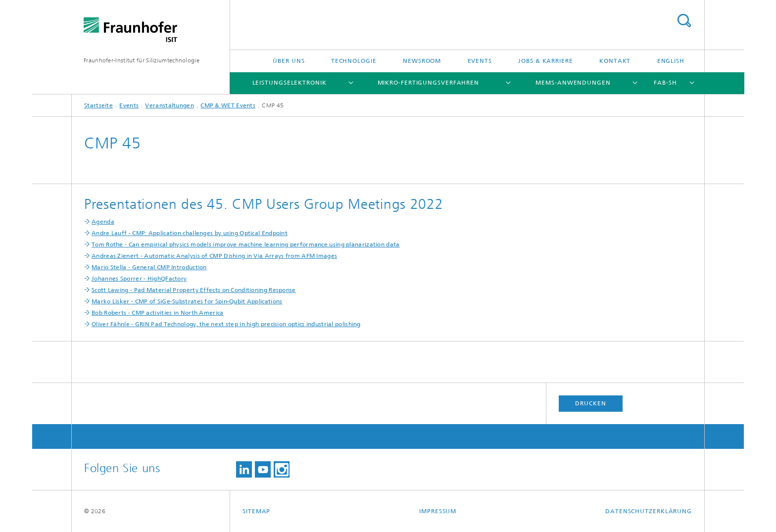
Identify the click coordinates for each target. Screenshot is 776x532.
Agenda (103, 222)
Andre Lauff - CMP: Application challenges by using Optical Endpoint (190, 233)
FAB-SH (665, 83)
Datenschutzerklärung (649, 511)
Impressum (438, 511)
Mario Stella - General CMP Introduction (149, 267)
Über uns (289, 61)
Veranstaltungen (170, 105)
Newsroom (422, 61)
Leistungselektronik (290, 83)
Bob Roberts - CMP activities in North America (158, 313)
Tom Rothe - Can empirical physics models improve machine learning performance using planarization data (246, 244)
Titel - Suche (684, 21)
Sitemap (256, 511)
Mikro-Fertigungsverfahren (429, 83)
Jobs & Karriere (546, 61)
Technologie (354, 61)
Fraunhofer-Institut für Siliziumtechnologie (142, 60)
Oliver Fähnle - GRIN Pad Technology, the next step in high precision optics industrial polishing (226, 324)
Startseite (98, 105)
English (671, 61)
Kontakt (615, 61)
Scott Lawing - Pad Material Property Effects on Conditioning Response (194, 290)
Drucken (590, 403)
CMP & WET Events (228, 105)
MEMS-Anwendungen (573, 83)
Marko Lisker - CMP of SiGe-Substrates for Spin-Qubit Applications (187, 301)
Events (480, 61)
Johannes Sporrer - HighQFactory (139, 279)
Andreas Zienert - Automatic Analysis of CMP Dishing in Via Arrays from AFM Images (214, 256)
